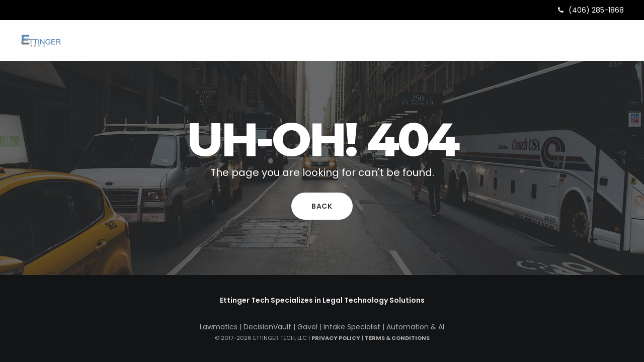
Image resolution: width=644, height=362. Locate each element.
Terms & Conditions (397, 338)
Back (322, 206)
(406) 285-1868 (591, 10)
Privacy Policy (336, 338)
